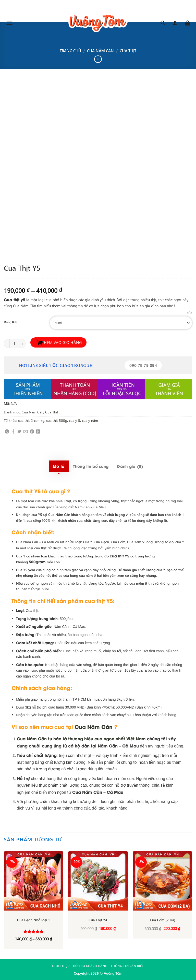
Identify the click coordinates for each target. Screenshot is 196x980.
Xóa (189, 313)
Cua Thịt (128, 51)
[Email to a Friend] (26, 432)
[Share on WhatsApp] (7, 432)
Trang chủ (70, 51)
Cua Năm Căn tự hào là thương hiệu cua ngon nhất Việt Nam (81, 738)
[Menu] (10, 23)
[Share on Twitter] (19, 432)
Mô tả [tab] (59, 466)
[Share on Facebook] (13, 432)
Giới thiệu (61, 966)
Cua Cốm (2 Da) (163, 920)
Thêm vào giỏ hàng (62, 342)
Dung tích (10, 322)
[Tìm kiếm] (163, 23)
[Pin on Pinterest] (32, 432)
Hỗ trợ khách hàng (90, 966)
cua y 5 (75, 420)
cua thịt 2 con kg (31, 420)
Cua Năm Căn (100, 51)
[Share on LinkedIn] (38, 432)
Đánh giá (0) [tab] (130, 466)
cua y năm (90, 420)
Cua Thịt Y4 (98, 920)
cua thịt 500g (57, 420)
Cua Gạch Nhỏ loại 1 (33, 920)
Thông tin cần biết (127, 966)
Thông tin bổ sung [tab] (91, 466)
